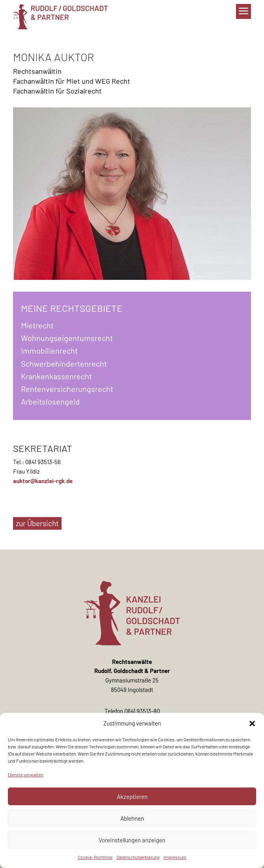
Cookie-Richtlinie (95, 857)
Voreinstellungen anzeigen (132, 840)
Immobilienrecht (49, 351)
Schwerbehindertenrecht (64, 364)
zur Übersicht (37, 523)
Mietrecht (37, 325)
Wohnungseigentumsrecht (67, 338)
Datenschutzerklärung (138, 857)
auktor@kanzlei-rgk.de (43, 481)
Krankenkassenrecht (56, 376)
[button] (252, 724)
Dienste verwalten (26, 774)
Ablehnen (132, 818)
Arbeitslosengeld (50, 401)
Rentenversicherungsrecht (67, 389)
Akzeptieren (132, 797)
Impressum (175, 857)
